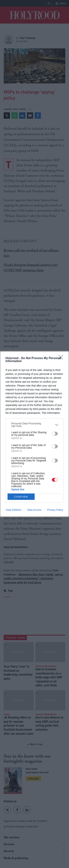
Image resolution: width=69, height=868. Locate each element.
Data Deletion (14, 510)
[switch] (55, 434)
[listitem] (34, 425)
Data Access (34, 510)
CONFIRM (21, 497)
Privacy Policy (55, 510)
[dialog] (34, 434)
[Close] (62, 358)
